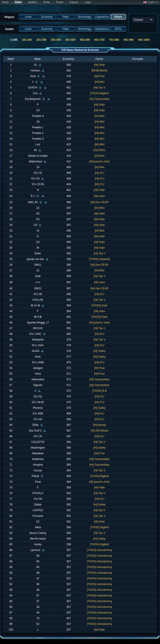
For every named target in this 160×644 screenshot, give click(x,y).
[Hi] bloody (100, 425)
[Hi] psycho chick (99, 162)
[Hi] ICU (99, 173)
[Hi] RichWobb (99, 431)
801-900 (129, 40)
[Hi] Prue (100, 76)
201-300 (41, 40)
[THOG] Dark (99, 306)
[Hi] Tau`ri (100, 88)
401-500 (70, 40)
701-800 (114, 40)
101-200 (27, 40)
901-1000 (144, 40)
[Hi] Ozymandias (99, 99)
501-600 (85, 40)
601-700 (100, 40)
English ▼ (151, 2)
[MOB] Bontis (100, 71)
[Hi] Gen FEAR (100, 202)
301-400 (56, 40)
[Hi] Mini (100, 82)
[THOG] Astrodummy (100, 550)
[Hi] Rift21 (100, 150)
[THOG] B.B (99, 391)
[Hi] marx (99, 196)
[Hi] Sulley (99, 351)
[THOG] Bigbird (99, 93)
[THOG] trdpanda (99, 259)
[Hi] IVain (99, 65)
